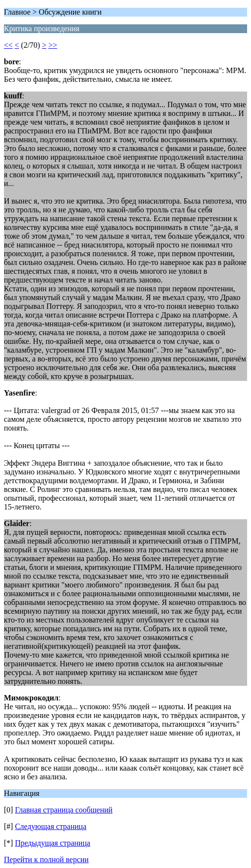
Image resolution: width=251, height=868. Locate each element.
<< (8, 45)
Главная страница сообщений (64, 810)
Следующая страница (51, 826)
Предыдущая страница (53, 843)
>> (53, 45)
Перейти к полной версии (46, 859)
